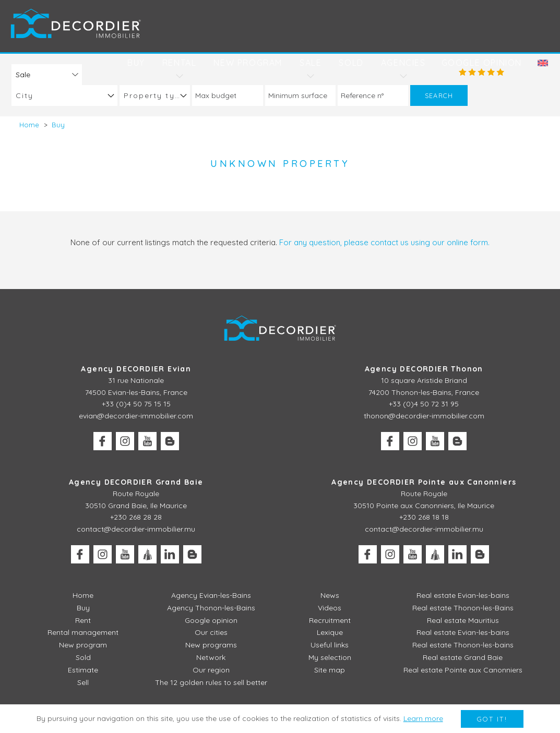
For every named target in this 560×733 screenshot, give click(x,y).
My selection (330, 657)
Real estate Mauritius (463, 620)
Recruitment (330, 620)
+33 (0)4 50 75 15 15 (136, 404)
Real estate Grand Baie (463, 657)
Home (83, 595)
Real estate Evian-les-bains (463, 595)
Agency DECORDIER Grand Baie (136, 482)
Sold (351, 63)
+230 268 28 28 (136, 517)
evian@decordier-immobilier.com (136, 416)
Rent (83, 620)
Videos (330, 608)
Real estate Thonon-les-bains (463, 645)
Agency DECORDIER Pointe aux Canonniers (424, 482)
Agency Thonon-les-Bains (211, 608)
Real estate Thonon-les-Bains (463, 608)
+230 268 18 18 (424, 517)
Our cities (211, 632)
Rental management (83, 632)
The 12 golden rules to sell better (211, 682)
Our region (211, 670)
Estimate (83, 670)
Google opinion (482, 63)
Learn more (423, 718)
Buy (136, 63)
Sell (83, 682)
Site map (330, 670)
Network (211, 657)
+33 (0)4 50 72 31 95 (424, 404)
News (330, 595)
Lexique (330, 632)
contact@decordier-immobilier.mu (136, 529)
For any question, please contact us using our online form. (384, 242)
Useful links (330, 645)
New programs (211, 645)
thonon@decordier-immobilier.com (424, 416)
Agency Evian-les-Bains (211, 595)
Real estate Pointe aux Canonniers (463, 670)
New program (248, 63)
